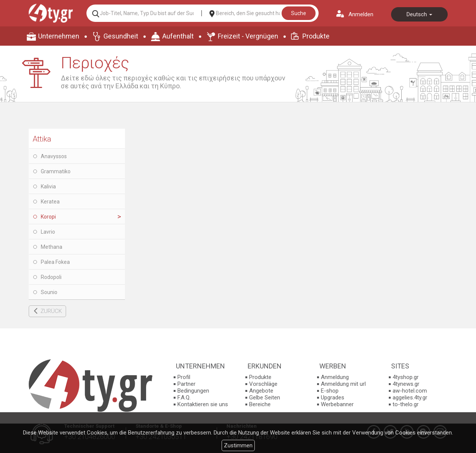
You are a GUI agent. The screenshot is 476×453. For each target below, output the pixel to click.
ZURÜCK (51, 311)
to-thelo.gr (406, 404)
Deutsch (419, 14)
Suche (299, 13)
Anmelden (361, 14)
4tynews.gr (406, 384)
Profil (184, 377)
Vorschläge (263, 384)
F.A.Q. (184, 398)
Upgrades (333, 398)
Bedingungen (193, 391)
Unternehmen (59, 36)
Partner (186, 384)
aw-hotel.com (410, 391)
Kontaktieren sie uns (203, 404)
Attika (42, 139)
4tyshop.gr (406, 377)
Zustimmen (238, 445)
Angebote (261, 391)
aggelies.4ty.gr (410, 398)
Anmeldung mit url (343, 384)
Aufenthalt (178, 36)
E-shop (330, 391)
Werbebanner (337, 404)
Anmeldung (335, 377)
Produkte (316, 36)
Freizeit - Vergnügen (248, 36)
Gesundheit (121, 36)
